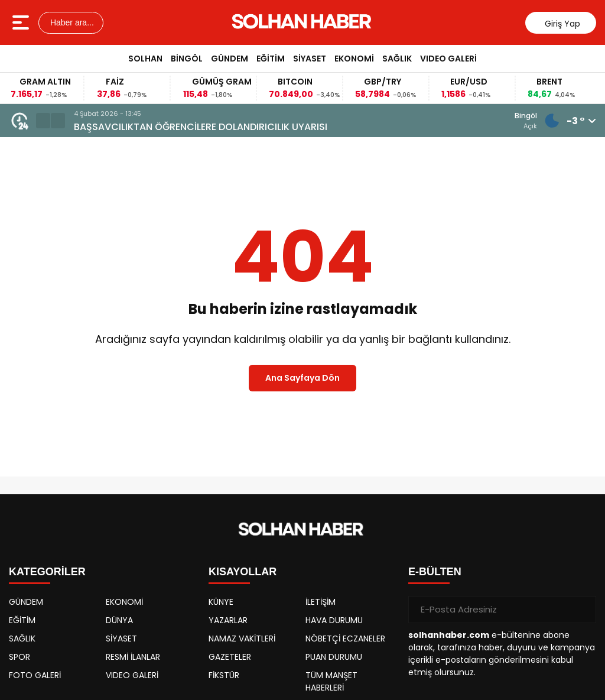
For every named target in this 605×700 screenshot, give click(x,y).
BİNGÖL (187, 59)
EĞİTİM (271, 59)
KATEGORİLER (47, 572)
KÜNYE (221, 602)
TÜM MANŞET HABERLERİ (331, 681)
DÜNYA (119, 620)
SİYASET (310, 59)
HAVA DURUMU (334, 620)
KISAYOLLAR (243, 572)
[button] (43, 121)
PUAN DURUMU (334, 657)
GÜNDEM (230, 59)
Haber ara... (71, 22)
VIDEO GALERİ (448, 59)
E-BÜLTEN (435, 572)
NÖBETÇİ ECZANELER (345, 639)
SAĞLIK (397, 59)
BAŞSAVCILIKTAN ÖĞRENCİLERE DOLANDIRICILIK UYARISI (319, 127)
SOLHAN (145, 59)
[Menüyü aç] (22, 22)
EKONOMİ (354, 59)
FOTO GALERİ (35, 675)
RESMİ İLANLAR (133, 657)
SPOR (19, 657)
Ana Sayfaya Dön (302, 378)
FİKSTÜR (224, 675)
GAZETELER (230, 657)
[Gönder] (583, 610)
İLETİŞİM (321, 602)
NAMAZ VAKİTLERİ (242, 639)
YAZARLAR (228, 620)
